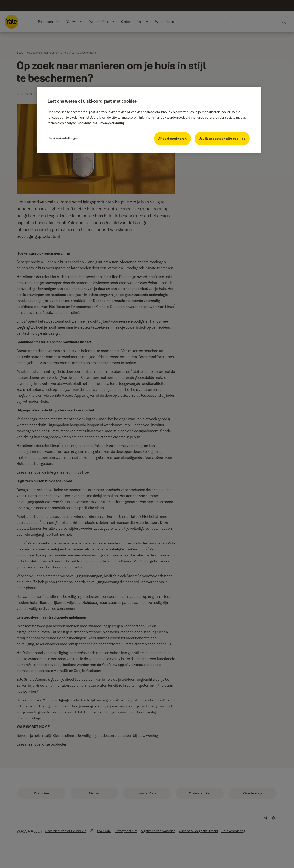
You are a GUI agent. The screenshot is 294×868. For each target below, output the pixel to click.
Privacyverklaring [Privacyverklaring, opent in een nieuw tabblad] (111, 123)
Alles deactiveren (172, 139)
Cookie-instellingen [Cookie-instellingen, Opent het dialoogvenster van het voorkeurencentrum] (63, 138)
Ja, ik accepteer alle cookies (222, 139)
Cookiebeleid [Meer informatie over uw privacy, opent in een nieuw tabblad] (87, 123)
